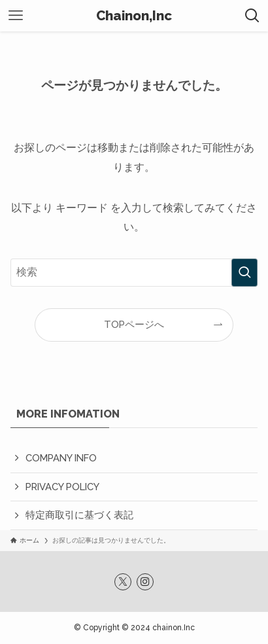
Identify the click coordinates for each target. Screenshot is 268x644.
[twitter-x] (123, 582)
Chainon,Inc (134, 16)
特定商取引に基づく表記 (79, 515)
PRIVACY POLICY (62, 487)
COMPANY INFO (61, 458)
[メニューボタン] (16, 16)
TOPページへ (134, 324)
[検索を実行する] (244, 273)
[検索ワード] (134, 273)
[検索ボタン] (252, 16)
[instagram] (145, 582)
